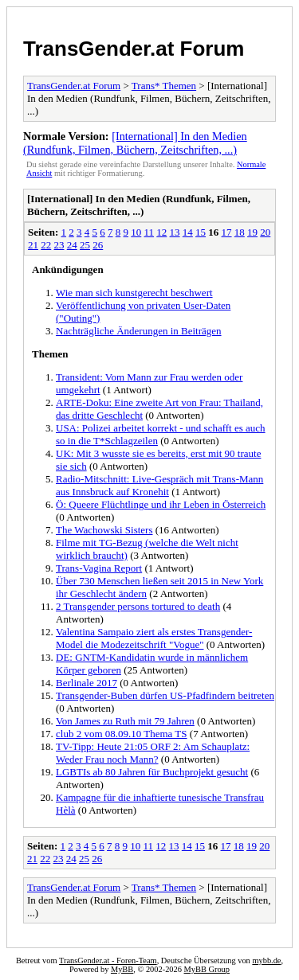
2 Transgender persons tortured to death (138, 606)
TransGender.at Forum (134, 49)
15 (201, 232)
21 (33, 245)
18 (240, 232)
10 (136, 232)
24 (72, 245)
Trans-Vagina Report (99, 568)
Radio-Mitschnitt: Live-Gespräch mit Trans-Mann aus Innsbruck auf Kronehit (159, 485)
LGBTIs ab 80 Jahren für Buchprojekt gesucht (152, 772)
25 (85, 245)
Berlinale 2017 (87, 683)
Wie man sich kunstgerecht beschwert (134, 293)
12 (161, 232)
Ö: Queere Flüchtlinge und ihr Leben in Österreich (161, 504)
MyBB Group (207, 969)
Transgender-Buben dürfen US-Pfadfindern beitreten (165, 695)
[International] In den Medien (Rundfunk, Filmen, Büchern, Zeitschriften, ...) (135, 143)
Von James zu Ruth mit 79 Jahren (125, 721)
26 (98, 245)
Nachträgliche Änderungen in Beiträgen (139, 331)
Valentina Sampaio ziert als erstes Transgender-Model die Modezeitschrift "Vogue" (154, 638)
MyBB (122, 969)
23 (59, 245)
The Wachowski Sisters (104, 530)
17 (227, 232)
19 (252, 232)
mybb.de (266, 960)
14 (188, 232)
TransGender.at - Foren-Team (108, 960)
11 (149, 232)
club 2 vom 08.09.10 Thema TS (122, 734)
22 (46, 245)
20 (265, 232)
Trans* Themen (164, 86)
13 (175, 232)
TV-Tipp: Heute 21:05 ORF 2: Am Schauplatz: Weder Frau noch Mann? (153, 753)
